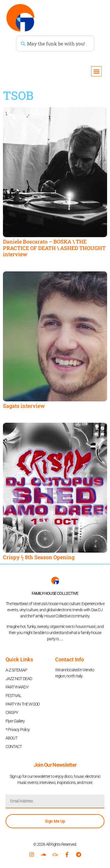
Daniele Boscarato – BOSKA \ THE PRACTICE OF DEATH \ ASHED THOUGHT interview (54, 248)
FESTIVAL (13, 696)
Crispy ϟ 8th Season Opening (39, 557)
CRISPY (12, 713)
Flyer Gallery (15, 721)
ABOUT (11, 738)
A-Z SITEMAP (16, 670)
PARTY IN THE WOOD (23, 704)
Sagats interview (24, 406)
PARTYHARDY (17, 687)
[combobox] (55, 43)
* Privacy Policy (18, 730)
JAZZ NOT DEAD (19, 679)
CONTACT (14, 747)
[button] (96, 71)
